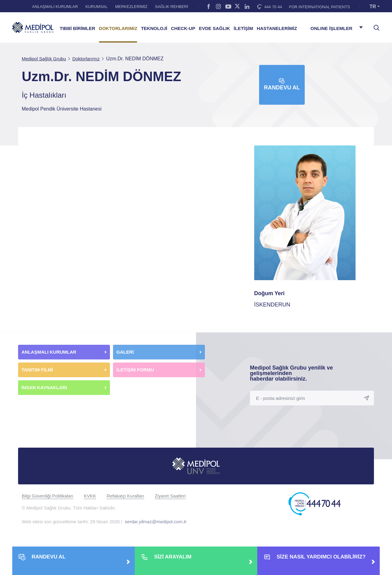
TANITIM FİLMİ (37, 370)
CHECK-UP (183, 28)
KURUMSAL (96, 7)
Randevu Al (282, 84)
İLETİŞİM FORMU (135, 370)
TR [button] (373, 7)
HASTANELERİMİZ (277, 28)
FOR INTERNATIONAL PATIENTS (320, 7)
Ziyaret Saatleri (170, 496)
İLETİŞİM (243, 28)
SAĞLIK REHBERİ (171, 7)
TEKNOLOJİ (154, 28)
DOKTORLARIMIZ (118, 28)
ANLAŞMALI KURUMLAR (55, 7)
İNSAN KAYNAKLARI (45, 387)
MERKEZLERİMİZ (131, 7)
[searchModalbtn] (374, 25)
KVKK (90, 496)
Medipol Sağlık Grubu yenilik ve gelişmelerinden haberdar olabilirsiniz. (291, 373)
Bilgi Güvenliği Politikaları (47, 496)
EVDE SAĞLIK (214, 28)
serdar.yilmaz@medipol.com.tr (156, 522)
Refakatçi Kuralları (125, 496)
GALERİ (125, 352)
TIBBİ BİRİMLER (77, 28)
